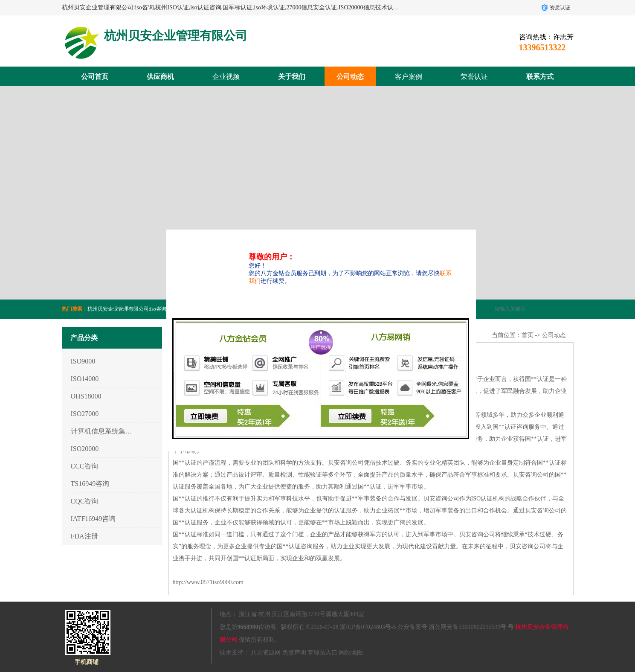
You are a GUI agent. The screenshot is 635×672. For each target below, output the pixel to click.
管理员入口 (322, 653)
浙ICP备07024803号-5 (368, 627)
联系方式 (540, 77)
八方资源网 (266, 653)
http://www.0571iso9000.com (208, 582)
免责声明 (294, 653)
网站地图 (351, 653)
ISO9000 (83, 361)
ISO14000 (85, 379)
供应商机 (160, 77)
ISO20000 (85, 449)
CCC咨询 (84, 466)
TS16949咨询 (90, 484)
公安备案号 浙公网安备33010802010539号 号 (456, 627)
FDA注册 (84, 536)
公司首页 (95, 77)
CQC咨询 (85, 501)
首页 (528, 335)
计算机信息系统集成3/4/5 (102, 431)
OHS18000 (86, 396)
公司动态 (350, 77)
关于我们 (292, 77)
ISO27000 (85, 414)
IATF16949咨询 (93, 519)
